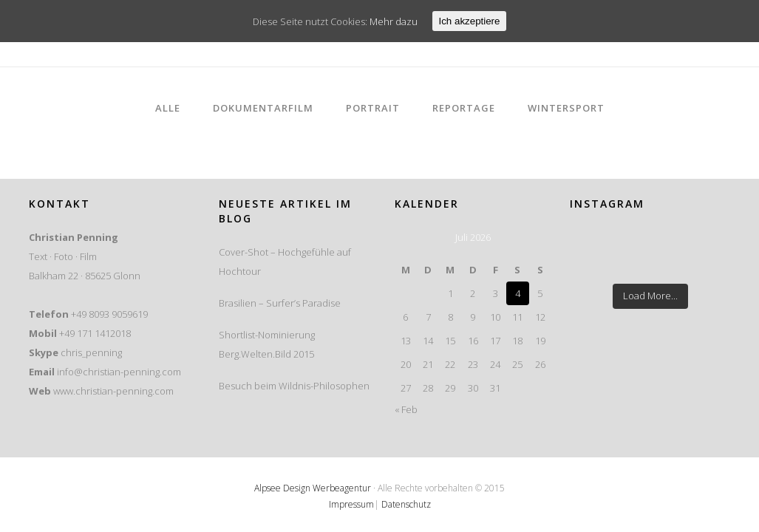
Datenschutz (406, 504)
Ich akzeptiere (470, 21)
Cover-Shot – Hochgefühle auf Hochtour (285, 262)
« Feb (406, 409)
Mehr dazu (394, 21)
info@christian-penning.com (119, 372)
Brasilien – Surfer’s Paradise (280, 303)
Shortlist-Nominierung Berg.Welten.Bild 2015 (267, 344)
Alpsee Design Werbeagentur (313, 488)
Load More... (650, 296)
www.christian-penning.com (113, 391)
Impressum (351, 504)
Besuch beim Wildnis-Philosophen (294, 386)
